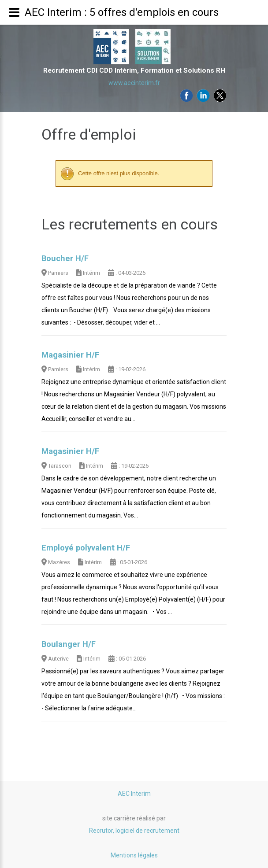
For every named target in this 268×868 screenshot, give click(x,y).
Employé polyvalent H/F (86, 548)
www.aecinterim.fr (134, 83)
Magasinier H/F (70, 355)
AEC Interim (134, 794)
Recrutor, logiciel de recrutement (134, 831)
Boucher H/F (65, 259)
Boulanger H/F (69, 644)
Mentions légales (134, 855)
